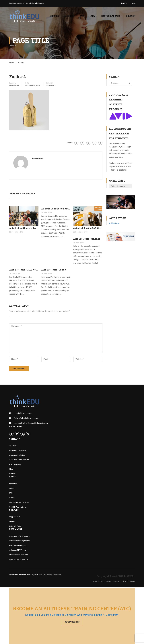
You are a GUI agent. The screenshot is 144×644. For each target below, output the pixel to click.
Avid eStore (114, 224)
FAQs (11, 494)
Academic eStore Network (19, 460)
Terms (108, 582)
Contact (131, 16)
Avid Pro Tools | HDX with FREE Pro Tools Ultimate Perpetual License (24, 270)
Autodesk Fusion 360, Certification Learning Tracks (88, 229)
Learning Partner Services (19, 503)
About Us (13, 446)
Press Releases (15, 465)
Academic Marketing (17, 456)
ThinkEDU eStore (128, 582)
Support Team (15, 517)
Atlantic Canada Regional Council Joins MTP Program (56, 209)
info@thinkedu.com (36, 3)
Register (124, 3)
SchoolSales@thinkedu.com (26, 419)
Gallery (12, 498)
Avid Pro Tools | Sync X (54, 270)
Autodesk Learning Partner (19, 541)
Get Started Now (72, 622)
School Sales (14, 484)
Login (133, 3)
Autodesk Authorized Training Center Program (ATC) (24, 229)
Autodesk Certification (18, 546)
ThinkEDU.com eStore (18, 508)
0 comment (51, 86)
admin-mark (14, 86)
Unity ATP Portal (15, 527)
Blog (11, 470)
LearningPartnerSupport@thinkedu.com (31, 424)
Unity (93, 16)
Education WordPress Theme (20, 575)
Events (12, 489)
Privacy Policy (98, 582)
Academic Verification (18, 451)
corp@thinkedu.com (23, 414)
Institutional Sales (111, 16)
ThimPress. (38, 575)
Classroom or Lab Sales (18, 555)
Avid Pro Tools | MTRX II (87, 239)
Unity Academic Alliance (19, 560)
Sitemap (116, 582)
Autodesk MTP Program (18, 551)
